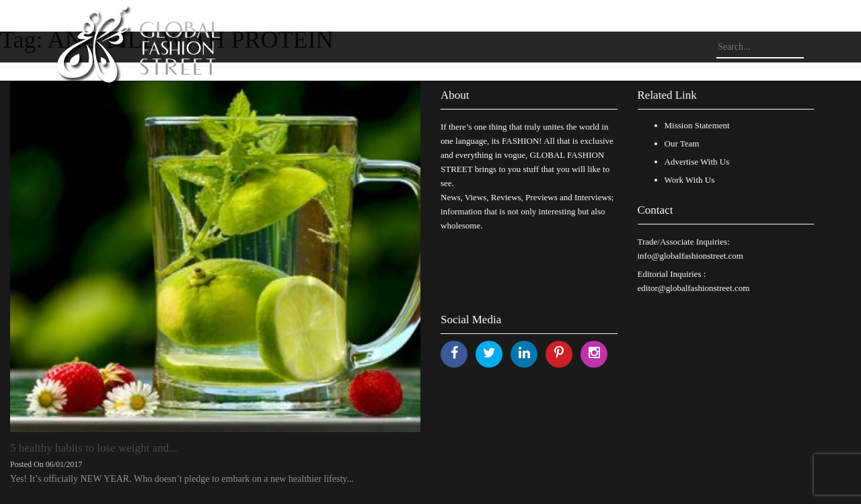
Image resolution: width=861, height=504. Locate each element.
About (455, 95)
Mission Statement (697, 125)
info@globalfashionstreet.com (690, 256)
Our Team (682, 143)
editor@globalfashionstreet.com (694, 288)
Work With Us (690, 180)
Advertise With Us (697, 162)
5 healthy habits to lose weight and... (94, 448)
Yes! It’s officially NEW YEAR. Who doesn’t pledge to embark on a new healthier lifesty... (182, 479)
